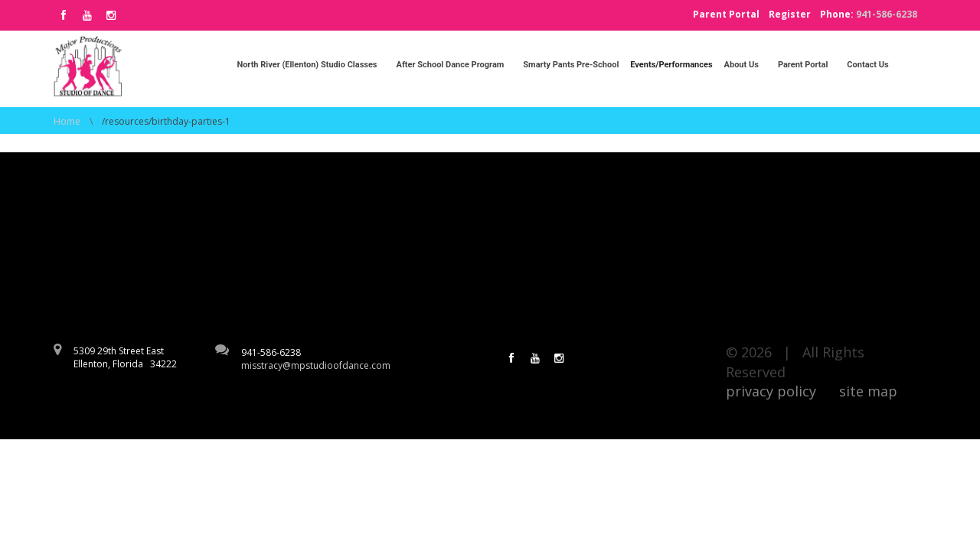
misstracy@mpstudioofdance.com (316, 365)
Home (67, 121)
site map (868, 391)
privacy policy (771, 391)
